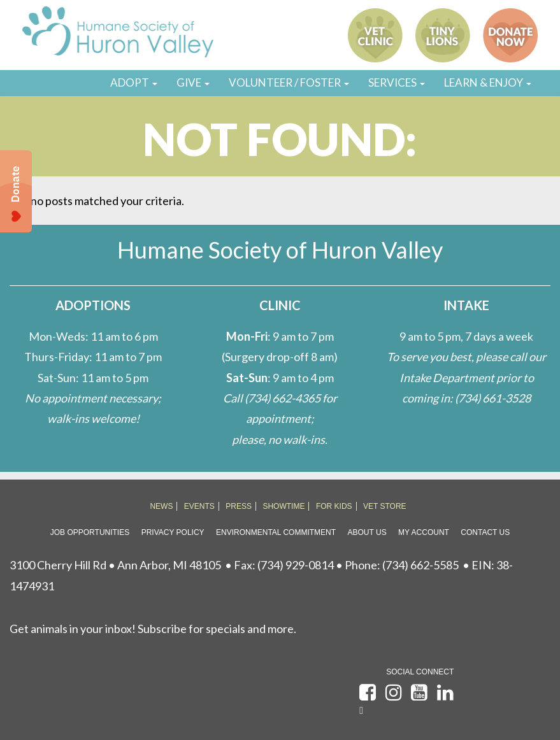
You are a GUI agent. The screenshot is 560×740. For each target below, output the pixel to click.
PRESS (239, 506)
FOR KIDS (334, 506)
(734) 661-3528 (493, 398)
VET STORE (385, 506)
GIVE (193, 82)
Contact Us (485, 532)
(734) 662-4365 (283, 398)
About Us (367, 532)
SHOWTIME (284, 506)
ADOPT (134, 82)
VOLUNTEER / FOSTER (289, 82)
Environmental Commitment (276, 532)
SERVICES (397, 82)
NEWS (161, 506)
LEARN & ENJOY (488, 82)
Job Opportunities (90, 532)
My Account (424, 532)
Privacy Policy (173, 532)
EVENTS (199, 506)
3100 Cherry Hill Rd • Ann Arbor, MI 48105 (115, 565)
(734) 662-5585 (420, 565)
